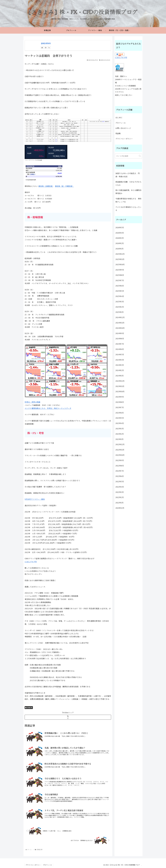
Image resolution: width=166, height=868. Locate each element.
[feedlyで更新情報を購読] (46, 48)
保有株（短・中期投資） (64, 186)
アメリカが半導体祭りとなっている (128, 209)
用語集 (118, 133)
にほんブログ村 (31, 562)
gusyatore (46, 43)
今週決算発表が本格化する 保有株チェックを (128, 200)
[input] (128, 156)
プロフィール (121, 123)
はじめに (119, 118)
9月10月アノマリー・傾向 (35, 499)
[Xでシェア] (68, 717)
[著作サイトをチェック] (42, 48)
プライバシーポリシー (124, 139)
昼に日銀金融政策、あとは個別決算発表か (128, 192)
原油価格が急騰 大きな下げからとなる (128, 183)
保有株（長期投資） (46, 186)
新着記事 (29, 708)
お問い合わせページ (123, 128)
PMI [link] (59, 687)
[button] (140, 156)
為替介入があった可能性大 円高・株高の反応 (128, 175)
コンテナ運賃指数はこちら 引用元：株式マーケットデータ (48, 408)
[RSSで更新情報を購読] (49, 48)
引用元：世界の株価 (32, 402)
